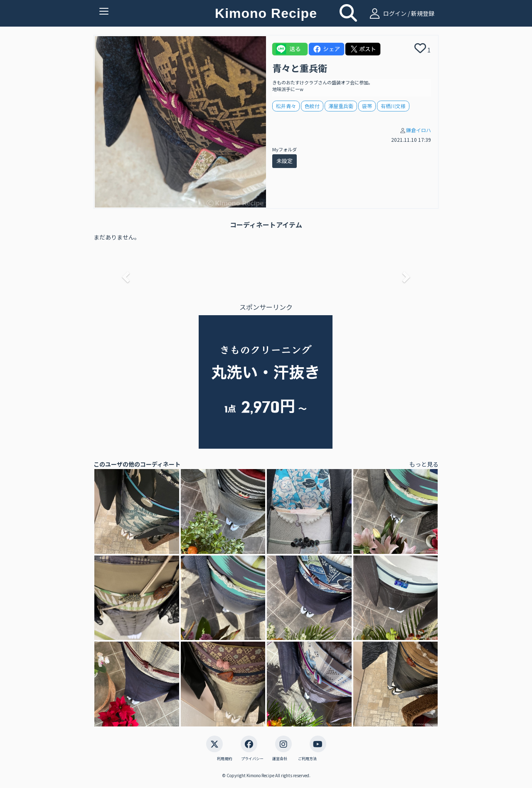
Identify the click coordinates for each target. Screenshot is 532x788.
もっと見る (424, 464)
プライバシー (252, 759)
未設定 (284, 161)
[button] (125, 274)
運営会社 (280, 759)
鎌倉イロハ (419, 130)
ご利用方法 (307, 759)
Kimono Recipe (266, 13)
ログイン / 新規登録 (401, 13)
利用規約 (224, 759)
